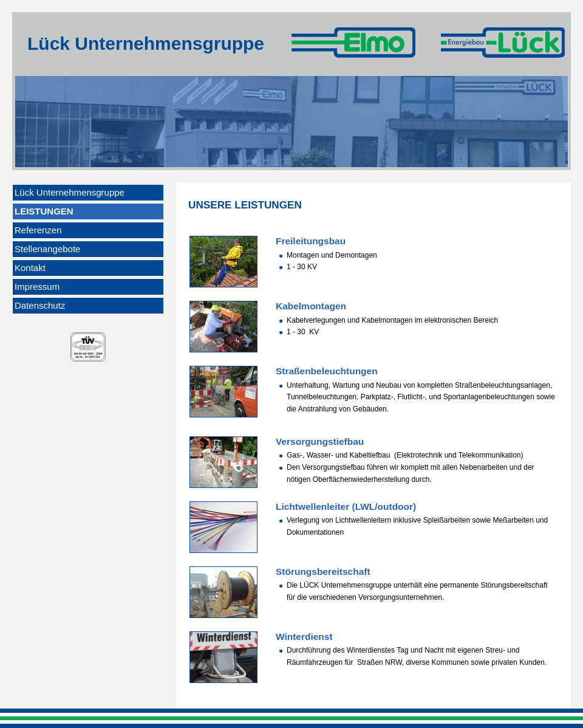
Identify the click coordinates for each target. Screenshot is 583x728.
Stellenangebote (47, 249)
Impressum (37, 287)
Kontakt (30, 268)
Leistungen (44, 211)
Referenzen (38, 230)
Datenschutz (40, 305)
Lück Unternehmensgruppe (70, 192)
